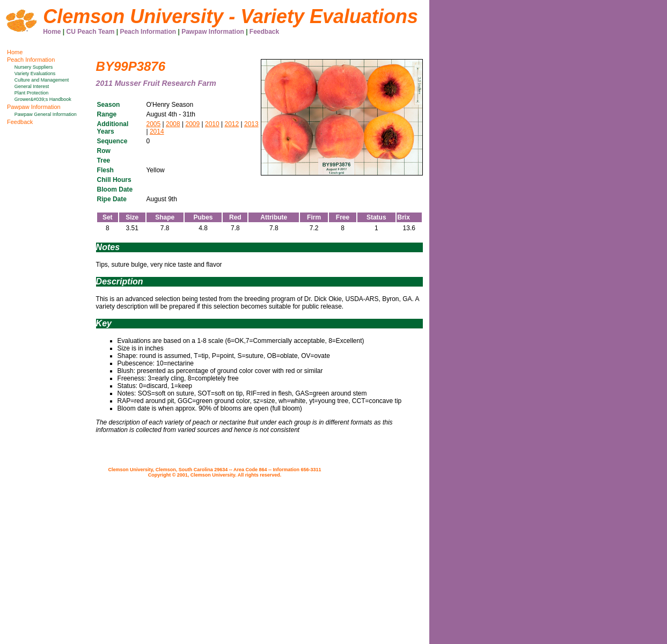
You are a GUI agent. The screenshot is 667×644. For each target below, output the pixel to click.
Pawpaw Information (213, 32)
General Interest (32, 86)
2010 (212, 124)
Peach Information (148, 32)
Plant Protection (32, 93)
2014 (157, 131)
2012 (232, 124)
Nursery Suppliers (34, 67)
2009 (192, 124)
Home (52, 32)
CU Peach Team (91, 32)
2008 (173, 124)
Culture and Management (42, 80)
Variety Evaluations (35, 74)
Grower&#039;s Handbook (43, 99)
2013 (251, 124)
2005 (153, 124)
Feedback (264, 32)
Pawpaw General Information (46, 114)
